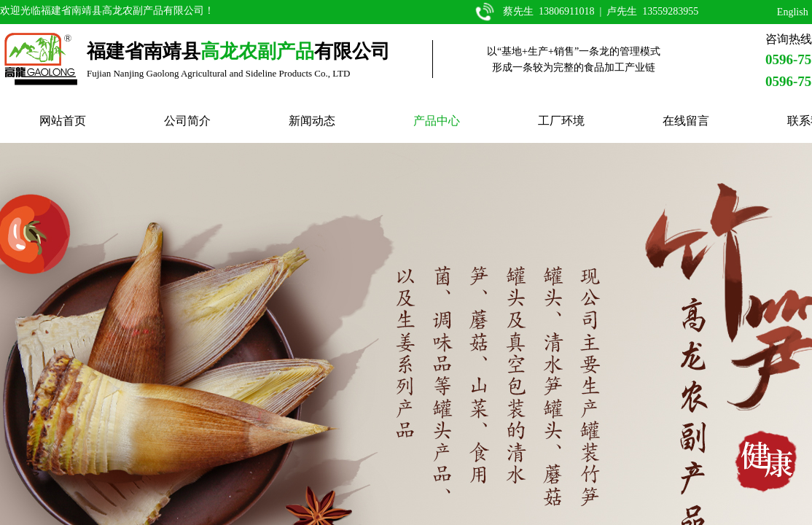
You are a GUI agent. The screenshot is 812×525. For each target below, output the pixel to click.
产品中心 (437, 121)
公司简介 (187, 121)
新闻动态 (312, 121)
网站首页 (63, 121)
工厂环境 (561, 121)
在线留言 (686, 121)
